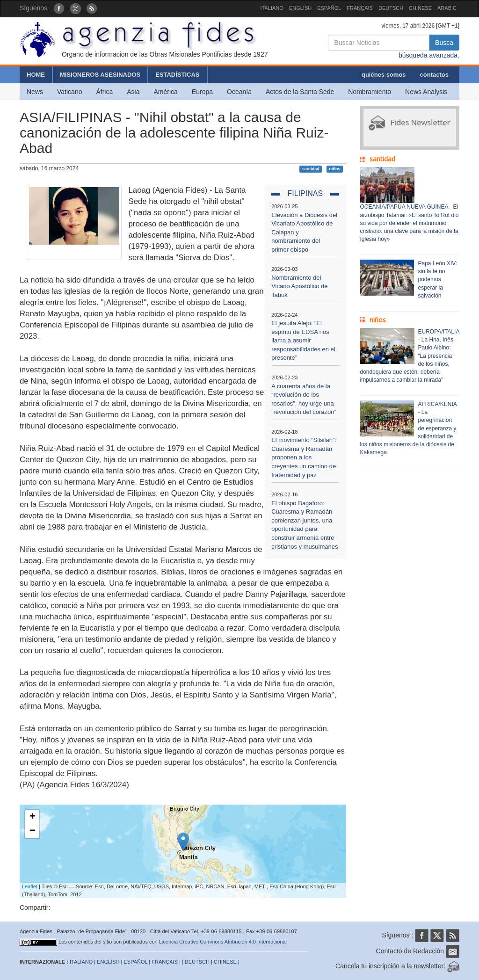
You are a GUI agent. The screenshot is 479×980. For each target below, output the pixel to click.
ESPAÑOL (329, 8)
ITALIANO (272, 8)
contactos (434, 75)
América (166, 92)
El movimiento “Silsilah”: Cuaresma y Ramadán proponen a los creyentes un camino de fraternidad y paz (304, 457)
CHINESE (420, 8)
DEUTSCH (391, 8)
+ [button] (33, 817)
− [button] (33, 831)
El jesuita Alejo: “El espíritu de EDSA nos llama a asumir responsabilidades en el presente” (303, 340)
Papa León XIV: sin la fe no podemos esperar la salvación (438, 279)
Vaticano (69, 92)
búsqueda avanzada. (429, 55)
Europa (202, 92)
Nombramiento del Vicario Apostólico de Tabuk (299, 286)
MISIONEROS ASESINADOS (100, 75)
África (104, 92)
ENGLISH (300, 8)
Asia (133, 92)
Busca (444, 43)
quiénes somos (384, 75)
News (35, 92)
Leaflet (30, 886)
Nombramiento (370, 92)
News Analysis (426, 92)
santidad (311, 169)
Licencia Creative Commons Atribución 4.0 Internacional (223, 942)
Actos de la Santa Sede (300, 92)
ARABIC (447, 8)
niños (334, 169)
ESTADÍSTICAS (177, 75)
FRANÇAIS (360, 8)
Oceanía (239, 92)
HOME (36, 75)
